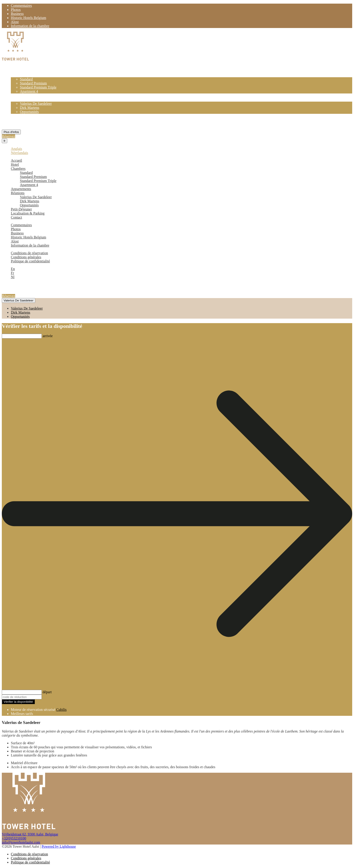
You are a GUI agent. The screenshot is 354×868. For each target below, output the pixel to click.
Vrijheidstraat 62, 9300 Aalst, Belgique (30, 834)
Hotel (15, 71)
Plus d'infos (11, 132)
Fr (12, 273)
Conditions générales (26, 257)
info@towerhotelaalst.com (21, 842)
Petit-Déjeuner (21, 116)
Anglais (16, 149)
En (13, 269)
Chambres (18, 75)
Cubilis (61, 710)
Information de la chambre (30, 26)
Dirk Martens (30, 108)
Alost (15, 22)
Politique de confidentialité (30, 261)
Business (17, 14)
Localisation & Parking (28, 120)
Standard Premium (33, 83)
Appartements (21, 95)
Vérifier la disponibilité (18, 702)
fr (5, 141)
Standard (26, 79)
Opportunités (29, 112)
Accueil (16, 67)
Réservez (8, 136)
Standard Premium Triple (38, 87)
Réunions (18, 99)
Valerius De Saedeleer (36, 104)
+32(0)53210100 (14, 838)
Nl (13, 277)
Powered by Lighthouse (59, 846)
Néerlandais (19, 153)
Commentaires (21, 6)
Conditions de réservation (29, 253)
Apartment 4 (29, 91)
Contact (16, 124)
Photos (16, 10)
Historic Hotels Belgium (28, 18)
